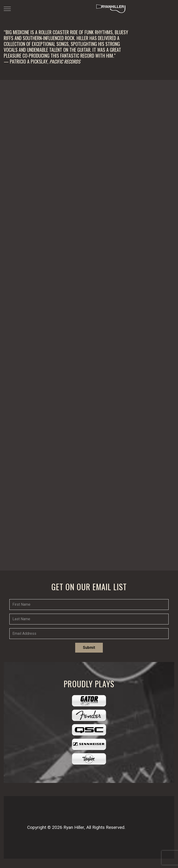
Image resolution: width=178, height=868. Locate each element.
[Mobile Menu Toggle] (7, 9)
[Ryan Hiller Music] (110, 9)
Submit (89, 648)
